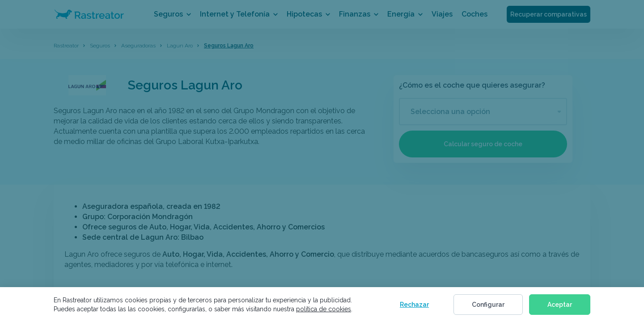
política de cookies (324, 309)
